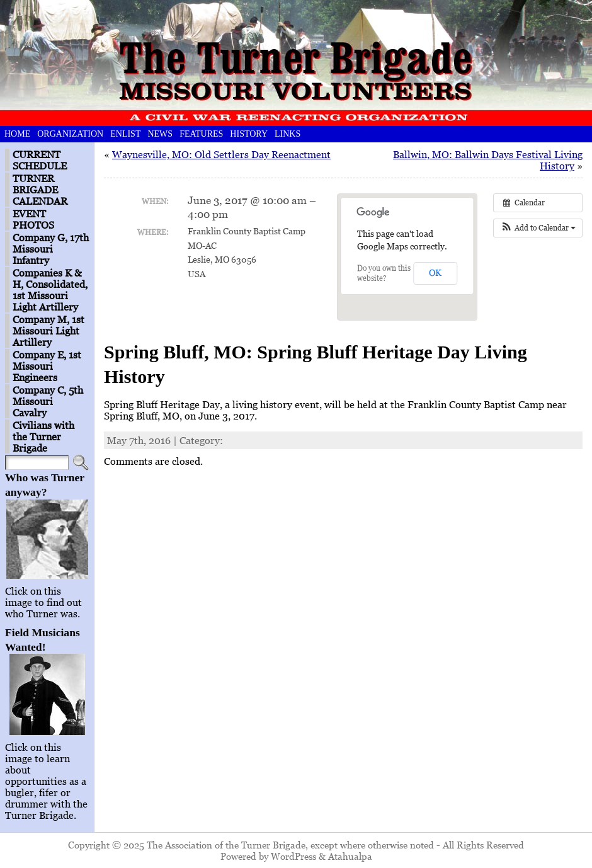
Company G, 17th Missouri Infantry (51, 249)
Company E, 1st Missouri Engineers (47, 366)
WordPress (293, 856)
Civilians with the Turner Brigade (43, 437)
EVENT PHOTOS (33, 219)
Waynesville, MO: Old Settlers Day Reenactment (221, 154)
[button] (538, 228)
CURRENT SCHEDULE (40, 160)
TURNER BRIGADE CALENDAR (40, 190)
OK (435, 272)
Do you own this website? (384, 273)
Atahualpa (350, 856)
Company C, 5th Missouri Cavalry (48, 401)
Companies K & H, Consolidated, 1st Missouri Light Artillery (50, 290)
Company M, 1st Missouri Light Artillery (48, 331)
